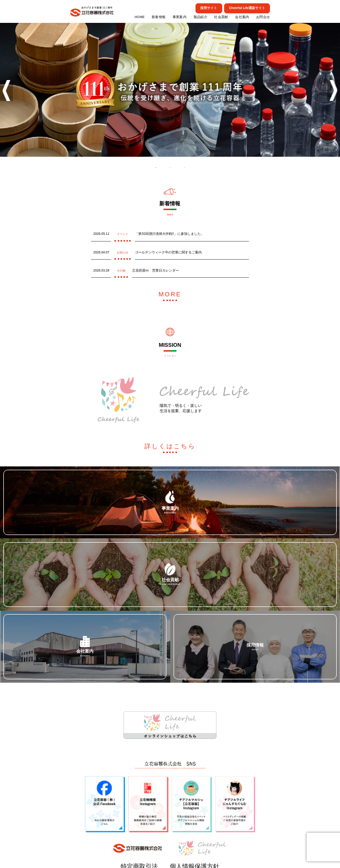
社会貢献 (221, 17)
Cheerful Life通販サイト (247, 8)
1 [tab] (156, 168)
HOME (139, 17)
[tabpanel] (170, 89)
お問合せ (263, 17)
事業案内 (180, 17)
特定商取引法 (156, 853)
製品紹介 (201, 17)
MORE (170, 292)
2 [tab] (170, 168)
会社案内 (242, 17)
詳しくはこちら (170, 438)
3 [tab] (185, 168)
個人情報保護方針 (181, 853)
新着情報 (159, 17)
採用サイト (209, 8)
